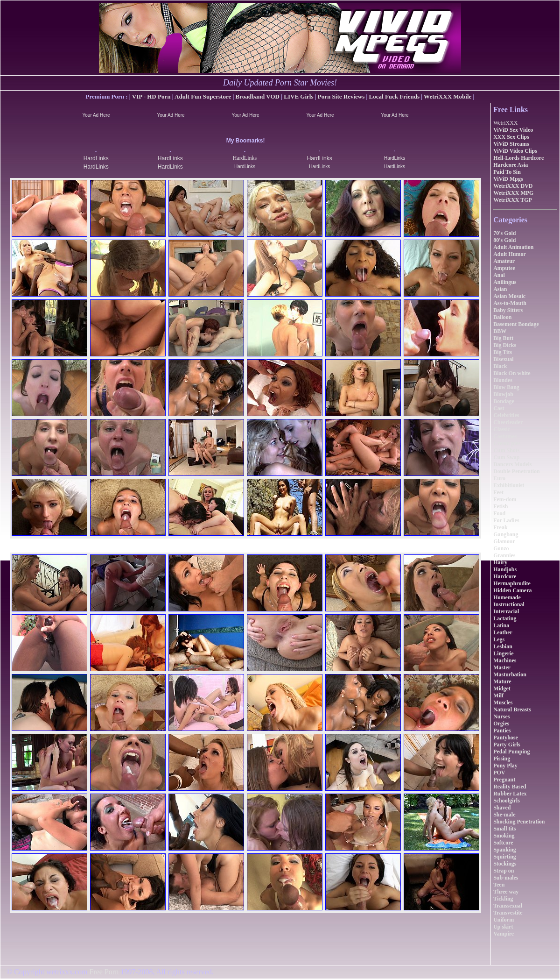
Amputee (504, 268)
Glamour (504, 541)
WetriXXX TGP (513, 200)
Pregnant (504, 780)
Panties (502, 731)
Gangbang (506, 534)
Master (502, 667)
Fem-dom (505, 499)
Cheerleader (508, 422)
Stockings (505, 864)
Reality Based (510, 787)
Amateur (504, 261)
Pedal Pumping (511, 752)
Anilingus (505, 282)
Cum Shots (506, 450)
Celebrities (506, 415)
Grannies (504, 555)
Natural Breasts (512, 709)
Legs (499, 639)
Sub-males (506, 878)
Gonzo (501, 548)
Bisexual (503, 359)
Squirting (505, 857)
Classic (502, 429)
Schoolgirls (507, 801)
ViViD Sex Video (513, 130)
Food (499, 513)
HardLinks (96, 158)
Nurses (501, 717)
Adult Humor (510, 254)
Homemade (507, 597)
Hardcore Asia (511, 165)
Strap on (504, 871)
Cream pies (507, 443)
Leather (503, 632)
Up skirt (503, 927)
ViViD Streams (511, 144)
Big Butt (503, 338)
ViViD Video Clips (515, 151)
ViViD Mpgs (508, 179)
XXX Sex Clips (511, 137)
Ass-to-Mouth (510, 303)
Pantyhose (506, 738)
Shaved (502, 808)
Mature (502, 681)
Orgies (501, 724)
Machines (505, 660)
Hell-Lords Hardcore (518, 158)
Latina (501, 625)
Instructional (509, 604)
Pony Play (505, 766)
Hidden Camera (512, 590)
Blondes (503, 380)
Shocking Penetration (519, 822)
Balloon (502, 317)
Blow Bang (506, 387)
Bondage (504, 401)
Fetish (500, 506)
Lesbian (503, 646)
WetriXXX (505, 123)
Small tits (504, 829)
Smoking (504, 836)
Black (500, 366)
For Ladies (506, 520)
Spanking (505, 850)
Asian (500, 289)
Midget (502, 688)
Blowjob (503, 394)
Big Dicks (505, 345)
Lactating (505, 618)
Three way (506, 892)
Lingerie (503, 653)
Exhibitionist (509, 485)
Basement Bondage (516, 324)
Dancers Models (512, 464)
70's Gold (504, 233)
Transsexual (508, 906)
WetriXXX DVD (513, 186)
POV (499, 773)
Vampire (504, 934)
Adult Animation (513, 247)
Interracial (506, 611)
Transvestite (508, 913)
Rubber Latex (510, 794)
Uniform (504, 920)
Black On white (512, 373)
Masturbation (510, 674)
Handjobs (505, 569)
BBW (500, 331)
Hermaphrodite (512, 583)
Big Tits (503, 352)
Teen (499, 885)
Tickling (503, 899)
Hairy (500, 562)
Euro (499, 478)
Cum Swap (506, 457)
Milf (498, 695)
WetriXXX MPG (513, 193)
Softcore (503, 843)
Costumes (505, 436)
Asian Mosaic (509, 296)
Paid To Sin (507, 172)
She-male (504, 815)
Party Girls (507, 745)
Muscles (503, 702)
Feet (498, 492)
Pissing (502, 759)
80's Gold (504, 240)
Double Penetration (517, 471)
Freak (500, 527)
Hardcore (505, 576)
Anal (499, 275)
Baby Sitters (508, 310)
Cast (499, 408)
